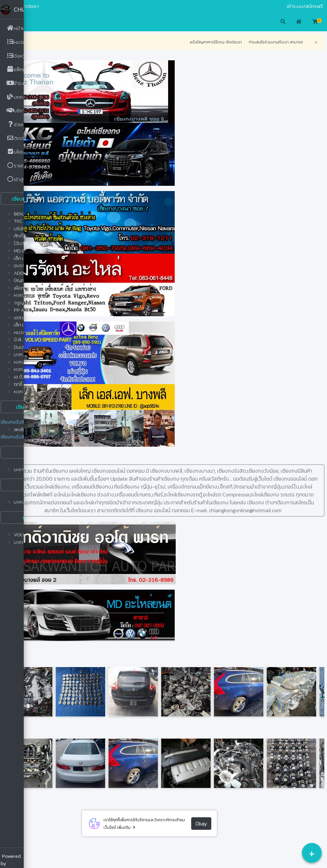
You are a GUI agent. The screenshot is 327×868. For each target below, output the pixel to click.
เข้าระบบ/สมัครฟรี (305, 6)
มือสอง (36, 6)
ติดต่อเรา (54, 6)
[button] (34, 22)
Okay (213, 831)
